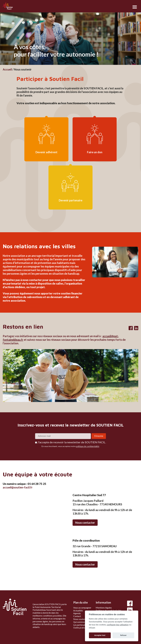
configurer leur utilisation (118, 625)
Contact (77, 616)
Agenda (77, 613)
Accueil (7, 69)
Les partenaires (80, 625)
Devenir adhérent (46, 152)
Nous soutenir (80, 619)
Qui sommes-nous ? (82, 622)
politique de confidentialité (88, 446)
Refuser (123, 635)
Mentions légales (104, 608)
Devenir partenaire (71, 200)
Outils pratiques (81, 628)
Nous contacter (85, 523)
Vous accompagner (82, 608)
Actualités (78, 610)
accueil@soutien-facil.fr (18, 487)
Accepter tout (100, 635)
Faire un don (95, 152)
